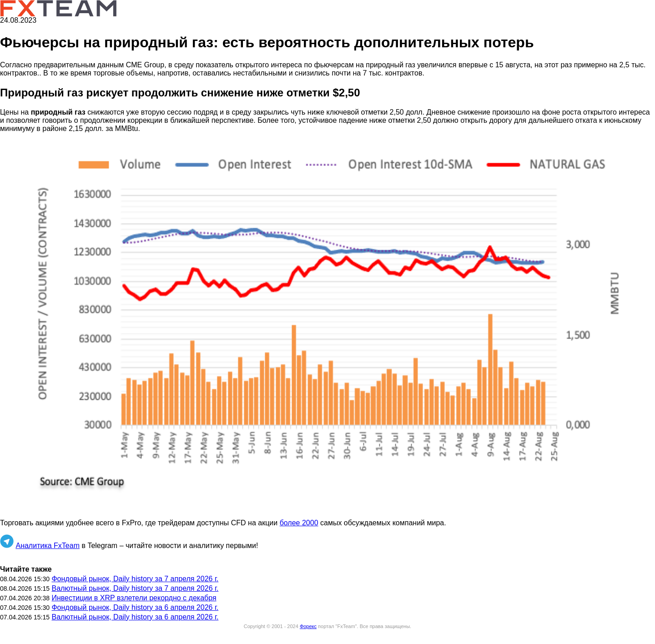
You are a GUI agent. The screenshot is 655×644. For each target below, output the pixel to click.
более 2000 (299, 523)
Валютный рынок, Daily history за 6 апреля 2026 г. (135, 617)
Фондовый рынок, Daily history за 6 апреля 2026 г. (135, 607)
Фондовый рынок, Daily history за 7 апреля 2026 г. (135, 579)
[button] (327, 326)
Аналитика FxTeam (48, 546)
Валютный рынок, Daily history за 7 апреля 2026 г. (135, 588)
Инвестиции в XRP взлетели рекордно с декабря (134, 598)
